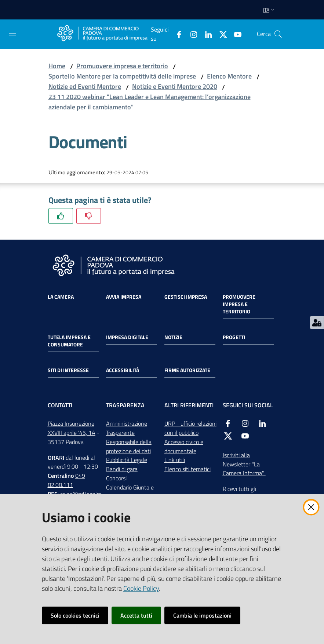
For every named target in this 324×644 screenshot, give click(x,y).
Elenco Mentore (229, 76)
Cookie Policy (141, 588)
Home (57, 66)
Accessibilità (123, 370)
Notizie (173, 337)
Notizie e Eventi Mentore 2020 (175, 86)
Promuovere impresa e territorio (122, 66)
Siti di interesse (68, 370)
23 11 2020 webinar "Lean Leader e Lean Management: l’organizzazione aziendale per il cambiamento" (150, 102)
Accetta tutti (136, 615)
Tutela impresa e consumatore (69, 341)
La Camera (61, 297)
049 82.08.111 (66, 480)
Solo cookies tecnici (75, 615)
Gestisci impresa (186, 297)
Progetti (234, 337)
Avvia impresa (124, 297)
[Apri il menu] (12, 33)
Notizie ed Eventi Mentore (85, 86)
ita (270, 10)
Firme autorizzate (187, 370)
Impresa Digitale (127, 337)
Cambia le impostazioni (202, 615)
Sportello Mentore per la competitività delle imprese (122, 76)
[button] (278, 34)
